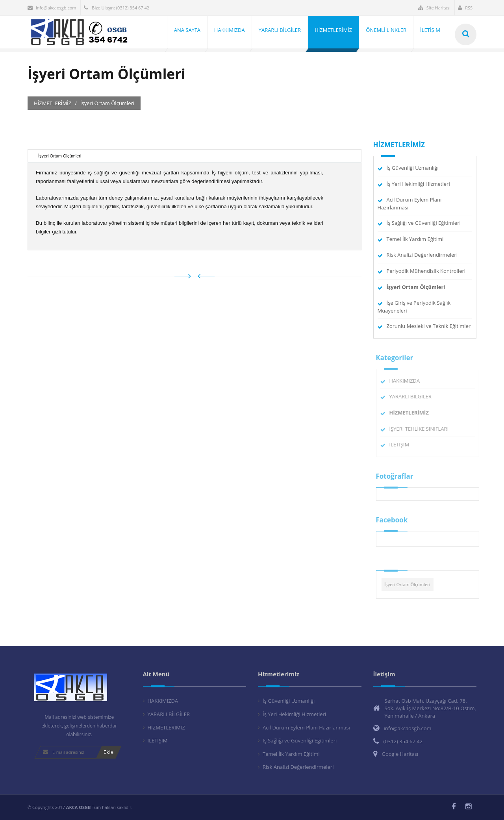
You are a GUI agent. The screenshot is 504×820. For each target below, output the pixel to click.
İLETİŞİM (402, 444)
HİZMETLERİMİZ (166, 727)
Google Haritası (400, 754)
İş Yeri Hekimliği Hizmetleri (418, 184)
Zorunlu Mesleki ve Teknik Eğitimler (429, 326)
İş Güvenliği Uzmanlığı (413, 168)
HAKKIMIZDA (408, 381)
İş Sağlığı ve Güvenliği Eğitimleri (424, 223)
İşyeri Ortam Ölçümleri (410, 584)
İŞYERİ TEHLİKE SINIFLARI (422, 429)
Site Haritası (434, 8)
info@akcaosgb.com (52, 8)
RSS (465, 8)
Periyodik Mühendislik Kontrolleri (426, 271)
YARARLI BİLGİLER (413, 396)
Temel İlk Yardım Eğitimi (415, 239)
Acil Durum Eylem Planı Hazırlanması (306, 727)
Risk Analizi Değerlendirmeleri (422, 255)
